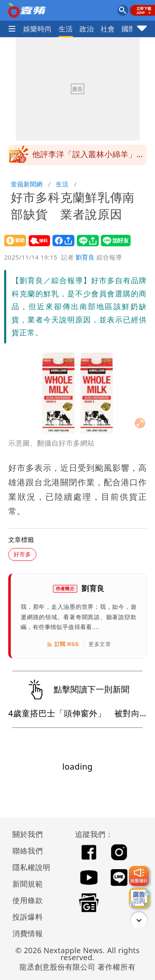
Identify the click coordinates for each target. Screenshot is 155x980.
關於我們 (28, 834)
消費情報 (28, 933)
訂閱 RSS (63, 644)
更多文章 (100, 644)
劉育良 (85, 257)
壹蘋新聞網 (27, 184)
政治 (87, 29)
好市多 (22, 554)
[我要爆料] (139, 876)
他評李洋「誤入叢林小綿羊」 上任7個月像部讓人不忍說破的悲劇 (88, 157)
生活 (66, 29)
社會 (108, 29)
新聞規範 (28, 884)
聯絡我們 (28, 851)
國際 (129, 29)
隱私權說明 (29, 867)
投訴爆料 (28, 917)
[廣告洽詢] (139, 898)
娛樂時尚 (38, 29)
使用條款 (28, 900)
